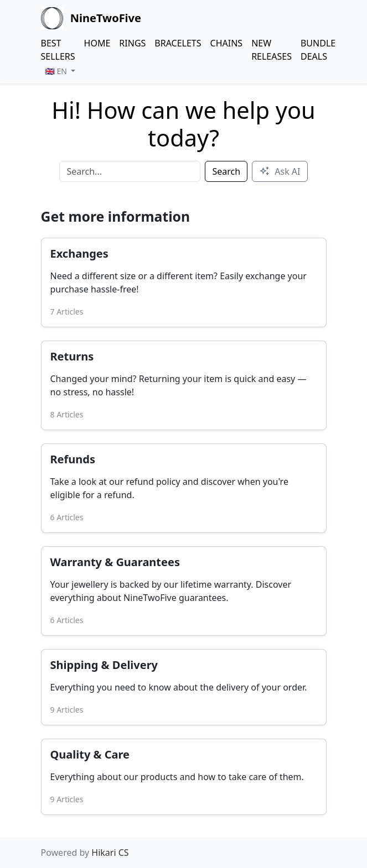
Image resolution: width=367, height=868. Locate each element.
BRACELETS (178, 43)
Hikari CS (110, 853)
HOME (97, 43)
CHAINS (227, 43)
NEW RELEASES (272, 50)
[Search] (130, 171)
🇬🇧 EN (57, 71)
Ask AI (280, 171)
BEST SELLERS (58, 50)
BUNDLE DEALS (318, 50)
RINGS (132, 43)
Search (226, 171)
